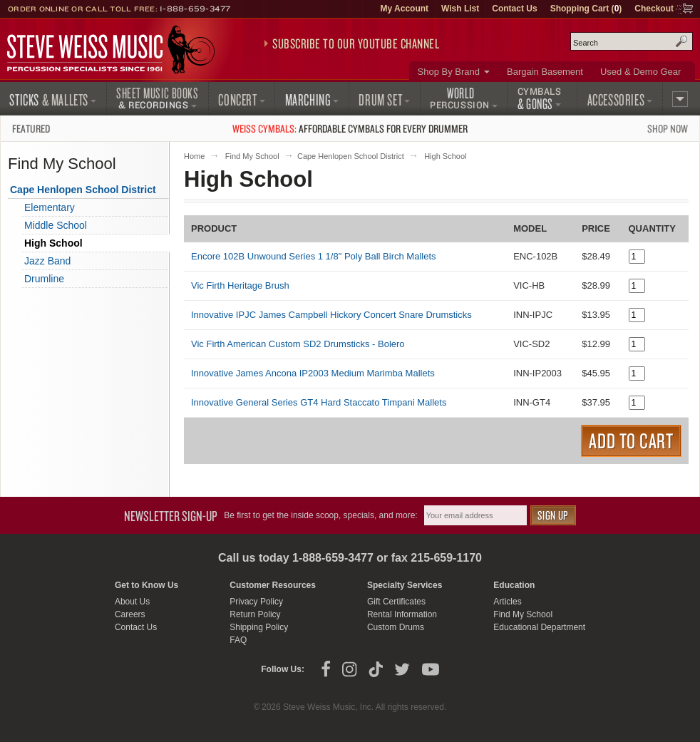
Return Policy (255, 614)
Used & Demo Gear (640, 72)
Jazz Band (47, 261)
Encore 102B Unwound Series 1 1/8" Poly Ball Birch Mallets (314, 256)
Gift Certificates (396, 602)
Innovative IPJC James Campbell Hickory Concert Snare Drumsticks (331, 315)
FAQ (238, 640)
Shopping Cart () (586, 9)
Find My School (252, 156)
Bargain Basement (545, 72)
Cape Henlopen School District (351, 156)
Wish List (460, 9)
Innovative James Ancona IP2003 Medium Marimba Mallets (313, 373)
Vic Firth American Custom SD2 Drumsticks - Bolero (298, 344)
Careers (130, 614)
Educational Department (539, 627)
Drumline (44, 279)
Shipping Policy (259, 627)
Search (681, 41)
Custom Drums (396, 627)
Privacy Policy (256, 602)
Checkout (654, 9)
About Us (132, 602)
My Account (404, 9)
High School (53, 243)
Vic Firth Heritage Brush (240, 285)
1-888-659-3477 (195, 9)
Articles (507, 602)
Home (194, 156)
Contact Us (514, 9)
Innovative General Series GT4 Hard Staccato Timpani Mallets (319, 402)
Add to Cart (631, 440)
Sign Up (553, 515)
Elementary (50, 207)
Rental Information (402, 614)
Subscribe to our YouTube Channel (356, 43)
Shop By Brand (449, 72)
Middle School (56, 225)
